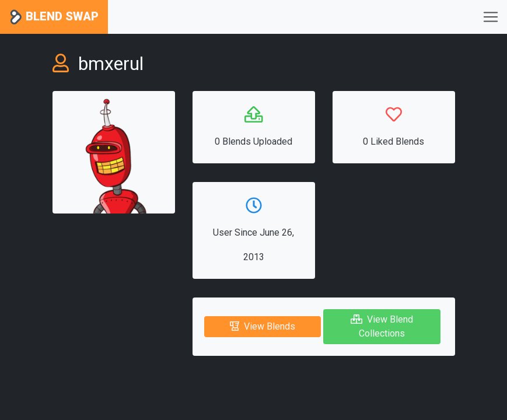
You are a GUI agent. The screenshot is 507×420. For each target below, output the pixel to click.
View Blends (263, 326)
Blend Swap (54, 17)
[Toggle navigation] (491, 17)
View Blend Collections (382, 326)
